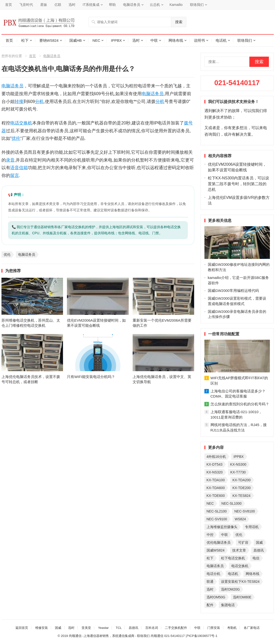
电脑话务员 (132, 5)
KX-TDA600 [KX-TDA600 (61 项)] (216, 488)
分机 (39, 102)
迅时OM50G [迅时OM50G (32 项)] (216, 597)
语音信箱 (19, 168)
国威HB (76, 40)
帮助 (112, 5)
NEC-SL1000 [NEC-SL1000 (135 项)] (232, 503)
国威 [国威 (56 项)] (259, 542)
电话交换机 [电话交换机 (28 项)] (240, 566)
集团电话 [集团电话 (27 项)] (228, 605)
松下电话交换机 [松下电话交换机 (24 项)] (233, 558)
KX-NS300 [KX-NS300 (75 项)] (238, 464)
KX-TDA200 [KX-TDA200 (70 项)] (242, 480)
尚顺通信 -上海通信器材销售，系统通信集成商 (102, 636)
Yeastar (103, 628)
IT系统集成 (91, 5)
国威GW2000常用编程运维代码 (233, 291)
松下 (25, 40)
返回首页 (22, 628)
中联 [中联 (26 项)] (224, 535)
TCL (119, 628)
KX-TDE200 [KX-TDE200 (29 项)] (242, 488)
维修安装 (42, 628)
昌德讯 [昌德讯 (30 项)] (259, 550)
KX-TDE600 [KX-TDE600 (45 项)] (216, 496)
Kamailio (176, 5)
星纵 (44, 5)
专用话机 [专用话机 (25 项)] (252, 527)
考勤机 (232, 628)
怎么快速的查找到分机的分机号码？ (240, 404)
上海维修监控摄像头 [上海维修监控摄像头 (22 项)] (222, 527)
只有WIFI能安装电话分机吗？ (91, 377)
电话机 (221, 40)
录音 (10, 160)
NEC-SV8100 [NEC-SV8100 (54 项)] (244, 511)
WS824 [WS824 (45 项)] (240, 519)
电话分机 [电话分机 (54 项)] (213, 574)
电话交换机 (21, 123)
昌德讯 (133, 628)
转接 (19, 102)
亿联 (58, 5)
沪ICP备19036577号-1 (201, 636)
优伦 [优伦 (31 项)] (239, 535)
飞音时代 (26, 5)
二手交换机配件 (176, 628)
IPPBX (116, 40)
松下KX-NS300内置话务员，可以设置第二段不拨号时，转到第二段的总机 (239, 184)
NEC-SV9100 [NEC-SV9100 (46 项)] (217, 519)
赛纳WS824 (49, 40)
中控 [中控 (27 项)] (210, 535)
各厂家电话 (252, 628)
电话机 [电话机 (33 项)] (233, 574)
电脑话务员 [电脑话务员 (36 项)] (215, 566)
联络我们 (197, 5)
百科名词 (152, 628)
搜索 (179, 22)
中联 (154, 40)
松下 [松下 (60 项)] (210, 558)
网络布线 (176, 40)
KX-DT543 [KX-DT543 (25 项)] (215, 464)
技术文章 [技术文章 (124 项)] (239, 550)
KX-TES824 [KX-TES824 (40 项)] (242, 496)
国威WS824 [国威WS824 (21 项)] (216, 550)
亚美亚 (86, 628)
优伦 (16, 138)
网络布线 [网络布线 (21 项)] (253, 574)
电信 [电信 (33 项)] (256, 558)
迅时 (72, 5)
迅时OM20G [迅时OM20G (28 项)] (230, 589)
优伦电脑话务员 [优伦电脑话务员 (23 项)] (219, 542)
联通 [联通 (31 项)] (210, 582)
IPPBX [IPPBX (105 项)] (238, 457)
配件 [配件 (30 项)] (210, 605)
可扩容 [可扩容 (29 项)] (243, 542)
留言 (15, 175)
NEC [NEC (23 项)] (210, 503)
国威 (58, 628)
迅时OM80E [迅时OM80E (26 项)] (242, 597)
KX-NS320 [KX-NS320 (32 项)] (215, 472)
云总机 (155, 5)
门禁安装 (214, 628)
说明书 (199, 40)
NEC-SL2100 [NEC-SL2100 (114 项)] (217, 511)
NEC (96, 40)
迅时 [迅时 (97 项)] (210, 589)
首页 (9, 5)
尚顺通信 (157, 636)
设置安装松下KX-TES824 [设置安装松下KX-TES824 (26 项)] (240, 582)
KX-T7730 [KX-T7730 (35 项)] (238, 472)
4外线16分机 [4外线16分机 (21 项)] (216, 457)
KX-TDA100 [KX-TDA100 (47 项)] (216, 480)
